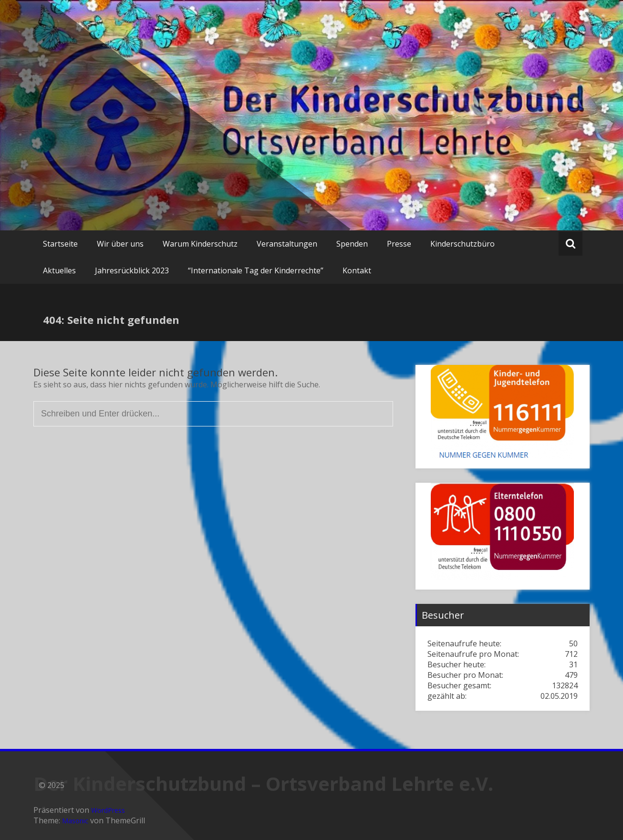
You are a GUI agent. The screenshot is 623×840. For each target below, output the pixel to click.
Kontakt (357, 270)
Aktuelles (59, 270)
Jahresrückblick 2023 (132, 270)
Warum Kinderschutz (200, 244)
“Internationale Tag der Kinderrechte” (256, 270)
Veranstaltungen (287, 244)
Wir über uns (120, 244)
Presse (399, 244)
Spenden (352, 244)
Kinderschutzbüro (462, 244)
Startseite (60, 244)
